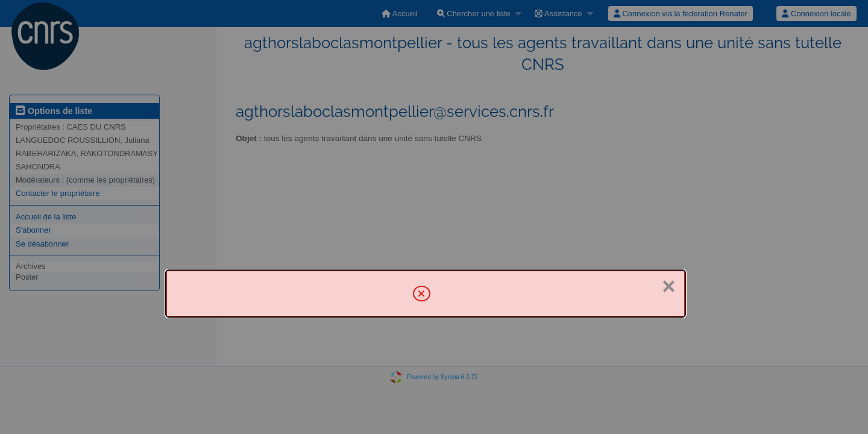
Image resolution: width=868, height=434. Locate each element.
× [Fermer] (668, 286)
